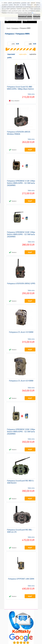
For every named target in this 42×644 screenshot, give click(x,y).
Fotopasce (15, 28)
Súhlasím (37, 16)
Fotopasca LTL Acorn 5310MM (21, 332)
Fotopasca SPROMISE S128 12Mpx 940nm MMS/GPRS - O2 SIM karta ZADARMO (21, 183)
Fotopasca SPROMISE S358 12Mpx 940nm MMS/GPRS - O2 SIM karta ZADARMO (21, 432)
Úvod (8, 28)
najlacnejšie (23, 54)
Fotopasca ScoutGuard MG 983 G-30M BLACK (21, 482)
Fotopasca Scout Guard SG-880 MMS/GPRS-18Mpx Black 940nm (20, 88)
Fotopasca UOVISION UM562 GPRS (21, 283)
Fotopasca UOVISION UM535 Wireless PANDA (19, 133)
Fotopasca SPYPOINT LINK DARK (21, 579)
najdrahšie (33, 54)
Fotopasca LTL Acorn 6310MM (21, 381)
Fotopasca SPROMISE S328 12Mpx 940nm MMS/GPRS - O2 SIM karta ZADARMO (21, 234)
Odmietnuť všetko (25, 16)
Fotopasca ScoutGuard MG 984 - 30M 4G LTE (20, 531)
